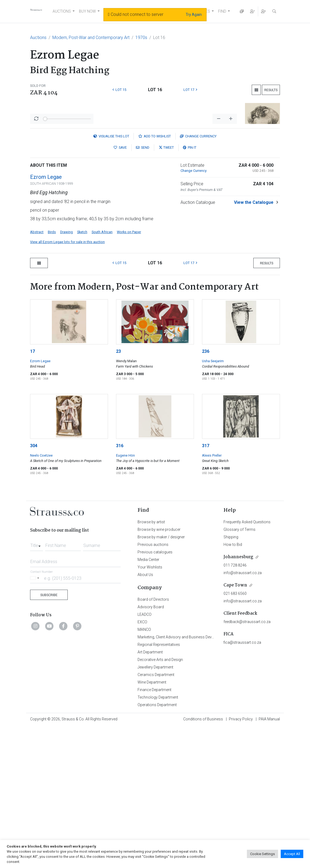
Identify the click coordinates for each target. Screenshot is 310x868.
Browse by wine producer (159, 670)
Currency (198, 277)
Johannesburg (238, 698)
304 (34, 587)
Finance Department (154, 831)
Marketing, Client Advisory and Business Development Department (193, 778)
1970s (141, 38)
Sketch (82, 373)
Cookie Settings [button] (262, 854)
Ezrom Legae (46, 318)
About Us (145, 716)
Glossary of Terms (239, 670)
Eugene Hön (125, 596)
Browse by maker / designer (161, 678)
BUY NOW (87, 11)
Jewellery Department (155, 808)
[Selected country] (35, 719)
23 (118, 492)
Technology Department (158, 838)
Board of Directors (153, 740)
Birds (52, 373)
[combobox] (37, 685)
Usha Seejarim (213, 502)
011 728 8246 (235, 706)
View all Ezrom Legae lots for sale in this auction (67, 383)
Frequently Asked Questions (247, 663)
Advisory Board (151, 748)
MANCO (144, 770)
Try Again (194, 15)
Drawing (66, 373)
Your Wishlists (150, 708)
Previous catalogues (155, 693)
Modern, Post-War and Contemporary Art (91, 38)
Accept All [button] (292, 854)
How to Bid (233, 685)
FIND (222, 11)
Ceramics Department (156, 816)
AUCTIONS (62, 11)
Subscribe (49, 736)
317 (206, 587)
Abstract (37, 373)
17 (33, 492)
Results (271, 90)
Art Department (150, 793)
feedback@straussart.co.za (247, 763)
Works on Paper (129, 373)
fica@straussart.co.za (242, 783)
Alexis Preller (212, 596)
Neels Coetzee (41, 596)
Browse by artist (151, 663)
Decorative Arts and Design (160, 801)
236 (206, 492)
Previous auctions (153, 685)
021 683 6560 (235, 734)
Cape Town (235, 726)
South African (102, 373)
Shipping (231, 678)
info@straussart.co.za (243, 714)
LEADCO (145, 755)
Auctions (38, 38)
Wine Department (152, 823)
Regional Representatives (159, 785)
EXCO (142, 763)
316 (120, 587)
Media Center (148, 700)
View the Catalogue (254, 343)
